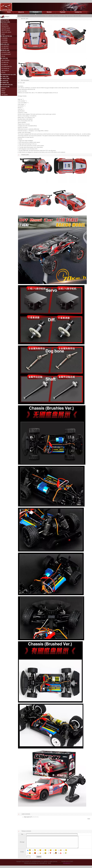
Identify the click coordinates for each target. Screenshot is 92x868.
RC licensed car (5, 68)
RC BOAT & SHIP (6, 52)
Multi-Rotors (4, 22)
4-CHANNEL (5, 40)
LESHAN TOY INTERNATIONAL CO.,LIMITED (41, 16)
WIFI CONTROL (5, 60)
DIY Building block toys (7, 75)
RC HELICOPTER (5, 36)
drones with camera (6, 32)
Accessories (4, 87)
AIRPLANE (3, 44)
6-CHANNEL (5, 42)
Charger (3, 93)
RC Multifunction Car (7, 66)
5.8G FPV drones (6, 28)
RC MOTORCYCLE (5, 85)
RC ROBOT (3, 83)
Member (49, 12)
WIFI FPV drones (6, 30)
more (89, 819)
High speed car (5, 71)
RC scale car (5, 64)
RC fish (3, 56)
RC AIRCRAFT (5, 46)
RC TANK (3, 77)
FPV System (5, 95)
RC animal (3, 81)
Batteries (4, 89)
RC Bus (3, 73)
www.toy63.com (43, 866)
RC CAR (3, 58)
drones (3, 34)
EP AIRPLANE (5, 48)
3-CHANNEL (5, 38)
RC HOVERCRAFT (6, 54)
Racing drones (5, 26)
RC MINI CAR (5, 62)
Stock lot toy (4, 20)
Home (9, 12)
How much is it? (28, 817)
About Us (21, 12)
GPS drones (4, 24)
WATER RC (3, 50)
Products (36, 12)
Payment (63, 12)
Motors (3, 91)
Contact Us (78, 12)
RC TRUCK (3, 79)
